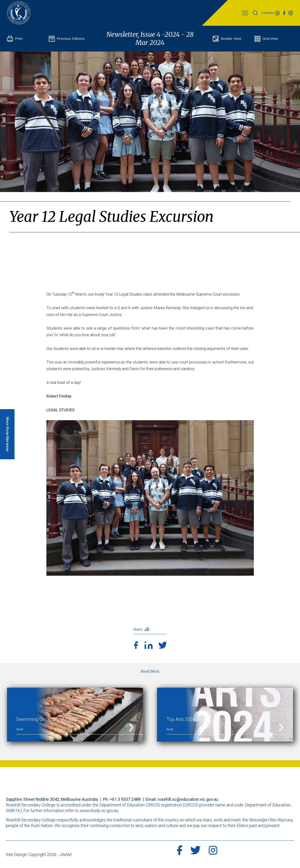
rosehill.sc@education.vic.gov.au (188, 799)
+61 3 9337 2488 (125, 799)
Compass (271, 13)
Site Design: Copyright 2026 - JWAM (39, 855)
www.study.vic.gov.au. (99, 811)
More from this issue (7, 434)
